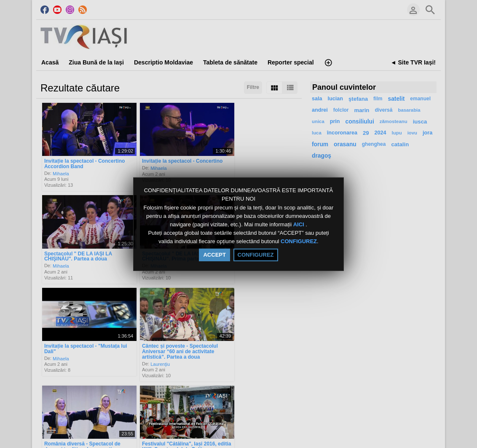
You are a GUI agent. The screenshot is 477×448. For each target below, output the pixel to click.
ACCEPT (214, 255)
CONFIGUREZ (299, 242)
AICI (300, 224)
